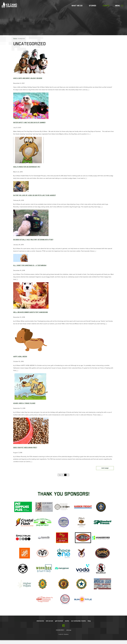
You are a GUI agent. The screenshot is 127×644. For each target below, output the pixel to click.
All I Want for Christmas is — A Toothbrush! (30, 267)
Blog (89, 625)
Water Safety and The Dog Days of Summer (29, 123)
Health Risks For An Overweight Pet (27, 168)
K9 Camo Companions (11, 6)
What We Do (77, 6)
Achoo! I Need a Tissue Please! (24, 406)
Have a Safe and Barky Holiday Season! (28, 78)
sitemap (69, 634)
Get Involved (59, 625)
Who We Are (49, 625)
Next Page (105, 472)
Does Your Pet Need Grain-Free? (25, 451)
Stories (93, 6)
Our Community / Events (78, 625)
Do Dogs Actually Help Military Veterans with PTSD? (33, 241)
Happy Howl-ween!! (20, 359)
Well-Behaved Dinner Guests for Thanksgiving (31, 315)
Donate (106, 6)
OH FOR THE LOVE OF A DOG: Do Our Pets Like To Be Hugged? (35, 197)
